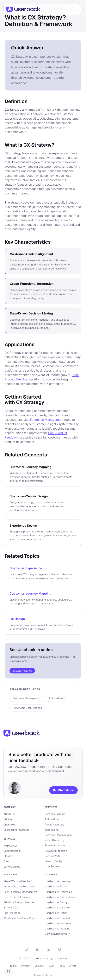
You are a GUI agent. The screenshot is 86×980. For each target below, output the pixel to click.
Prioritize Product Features (19, 902)
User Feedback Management (20, 892)
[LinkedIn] (49, 949)
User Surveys (52, 866)
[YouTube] (26, 949)
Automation (52, 819)
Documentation (12, 851)
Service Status (12, 867)
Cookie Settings (43, 975)
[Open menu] (76, 9)
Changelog (10, 825)
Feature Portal (53, 856)
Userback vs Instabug (58, 929)
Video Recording (54, 840)
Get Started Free (63, 790)
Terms (13, 966)
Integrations (52, 830)
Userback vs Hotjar (56, 913)
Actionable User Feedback (19, 887)
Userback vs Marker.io (58, 923)
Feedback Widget (55, 814)
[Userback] (23, 10)
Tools (7, 861)
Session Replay (54, 861)
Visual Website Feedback (18, 881)
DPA (62, 966)
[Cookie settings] (9, 972)
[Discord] (37, 949)
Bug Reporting (12, 913)
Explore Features (22, 671)
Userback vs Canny (56, 902)
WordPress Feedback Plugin (20, 918)
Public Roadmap (54, 825)
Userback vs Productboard (60, 897)
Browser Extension (56, 851)
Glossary (9, 856)
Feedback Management (47, 420)
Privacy (26, 966)
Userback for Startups (16, 830)
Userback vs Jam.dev (57, 908)
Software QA (11, 908)
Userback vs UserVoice (58, 892)
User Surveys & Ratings (17, 897)
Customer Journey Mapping (31, 593)
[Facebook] (60, 949)
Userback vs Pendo (56, 887)
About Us (9, 814)
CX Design (17, 619)
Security (39, 966)
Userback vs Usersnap (58, 881)
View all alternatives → (57, 934)
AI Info (73, 966)
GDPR (52, 966)
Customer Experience (26, 568)
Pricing (8, 819)
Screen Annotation (56, 845)
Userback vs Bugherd (57, 918)
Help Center (10, 846)
